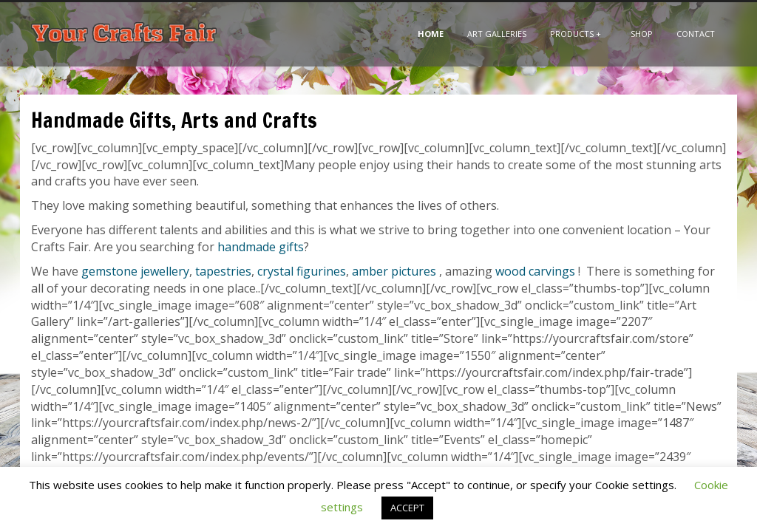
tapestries (223, 271)
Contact (696, 34)
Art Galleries (497, 34)
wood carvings (535, 271)
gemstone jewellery (135, 271)
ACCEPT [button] (407, 508)
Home (431, 34)
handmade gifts (261, 247)
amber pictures (394, 271)
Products (576, 34)
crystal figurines (302, 271)
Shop (642, 34)
